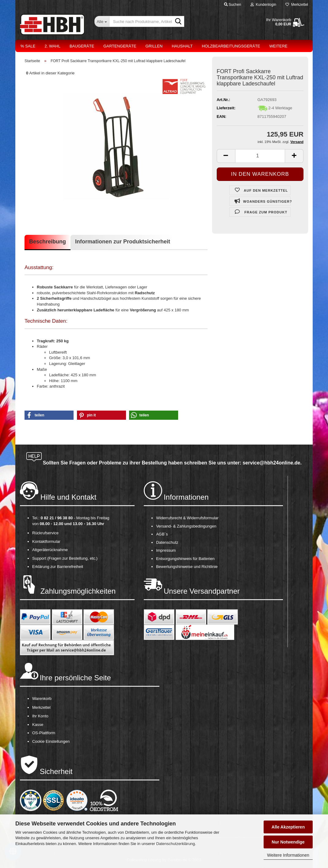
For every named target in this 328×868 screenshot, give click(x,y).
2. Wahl (52, 46)
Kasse (38, 725)
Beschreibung (48, 242)
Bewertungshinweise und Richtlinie (187, 567)
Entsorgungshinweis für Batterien (185, 559)
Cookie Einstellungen (51, 741)
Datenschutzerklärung (175, 844)
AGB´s (162, 534)
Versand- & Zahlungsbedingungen (186, 526)
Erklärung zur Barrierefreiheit (58, 567)
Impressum (166, 550)
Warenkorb (42, 699)
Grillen (154, 46)
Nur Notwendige (288, 842)
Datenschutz (167, 542)
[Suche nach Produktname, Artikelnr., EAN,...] (102, 21)
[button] (49, 415)
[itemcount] (260, 156)
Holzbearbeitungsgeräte (231, 46)
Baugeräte (82, 46)
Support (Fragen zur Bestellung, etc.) (65, 558)
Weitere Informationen (288, 855)
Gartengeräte (120, 46)
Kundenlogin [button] (263, 5)
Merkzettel (297, 5)
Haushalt (182, 46)
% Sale (28, 46)
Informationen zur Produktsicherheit (123, 242)
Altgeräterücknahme (50, 550)
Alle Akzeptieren (288, 827)
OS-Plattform (44, 733)
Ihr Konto (40, 716)
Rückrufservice (45, 533)
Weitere (278, 46)
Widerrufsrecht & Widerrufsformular (187, 518)
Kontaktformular (46, 541)
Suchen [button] (233, 5)
